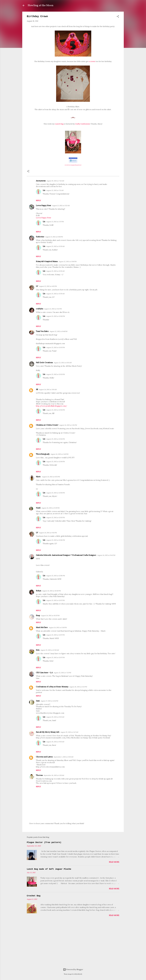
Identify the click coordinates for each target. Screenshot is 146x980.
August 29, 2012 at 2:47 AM (69, 732)
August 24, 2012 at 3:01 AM (48, 390)
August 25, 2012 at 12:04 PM (55, 410)
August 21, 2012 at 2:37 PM (55, 222)
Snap (38, 615)
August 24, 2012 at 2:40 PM (59, 454)
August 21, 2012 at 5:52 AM (61, 206)
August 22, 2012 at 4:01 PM (48, 286)
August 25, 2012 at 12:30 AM (50, 650)
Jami (38, 701)
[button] (118, 17)
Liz (44, 190)
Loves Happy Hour (44, 205)
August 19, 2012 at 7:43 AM (55, 181)
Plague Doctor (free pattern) (44, 842)
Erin (38, 650)
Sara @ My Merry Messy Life (48, 732)
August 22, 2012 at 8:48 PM (58, 331)
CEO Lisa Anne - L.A (44, 673)
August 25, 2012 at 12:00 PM (55, 316)
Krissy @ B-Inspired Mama (47, 261)
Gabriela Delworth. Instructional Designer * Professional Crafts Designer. (66, 555)
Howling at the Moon (41, 5)
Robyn (39, 591)
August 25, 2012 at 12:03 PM (55, 347)
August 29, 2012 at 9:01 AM (55, 717)
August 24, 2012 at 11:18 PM (58, 628)
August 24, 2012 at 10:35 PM (50, 616)
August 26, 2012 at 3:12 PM (78, 687)
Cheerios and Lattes (44, 757)
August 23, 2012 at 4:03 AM (63, 363)
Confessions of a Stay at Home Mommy (52, 687)
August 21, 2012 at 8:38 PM (54, 237)
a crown (92, 61)
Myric (38, 477)
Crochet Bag (34, 896)
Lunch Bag (59, 124)
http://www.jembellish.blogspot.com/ (51, 406)
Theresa (39, 775)
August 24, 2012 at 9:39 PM (50, 508)
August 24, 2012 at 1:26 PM (68, 425)
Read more (114, 862)
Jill (37, 389)
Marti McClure (42, 627)
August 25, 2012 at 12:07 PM (55, 600)
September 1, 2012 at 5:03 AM (63, 757)
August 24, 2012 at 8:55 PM (51, 477)
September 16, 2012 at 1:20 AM (54, 775)
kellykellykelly (78, 974)
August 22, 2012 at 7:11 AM (55, 190)
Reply (38, 200)
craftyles (40, 309)
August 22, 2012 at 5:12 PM (53, 309)
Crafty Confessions (83, 124)
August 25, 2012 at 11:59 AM (55, 246)
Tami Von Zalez (42, 331)
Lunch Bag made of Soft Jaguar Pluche (49, 869)
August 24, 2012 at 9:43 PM (106, 555)
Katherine (40, 237)
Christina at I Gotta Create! (47, 425)
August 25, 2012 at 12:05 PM (55, 518)
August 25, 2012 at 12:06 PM (55, 540)
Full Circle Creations (44, 363)
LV (37, 286)
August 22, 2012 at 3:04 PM (67, 262)
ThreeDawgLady (43, 454)
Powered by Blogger (73, 969)
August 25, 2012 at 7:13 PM (62, 673)
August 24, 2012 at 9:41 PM (48, 533)
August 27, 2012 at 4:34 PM (49, 701)
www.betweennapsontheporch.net (73, 165)
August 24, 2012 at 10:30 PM (51, 591)
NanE (38, 508)
